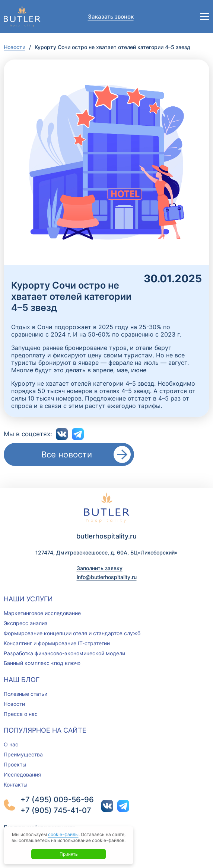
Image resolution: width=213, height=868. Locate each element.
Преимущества (23, 754)
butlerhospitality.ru (106, 536)
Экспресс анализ (26, 623)
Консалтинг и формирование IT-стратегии (57, 643)
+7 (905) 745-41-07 (56, 810)
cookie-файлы (63, 834)
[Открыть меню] (205, 16)
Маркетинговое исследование (42, 613)
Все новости (67, 454)
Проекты (15, 764)
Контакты (16, 785)
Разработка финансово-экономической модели (64, 653)
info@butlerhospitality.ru (107, 577)
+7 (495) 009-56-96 (57, 800)
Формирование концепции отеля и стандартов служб (72, 633)
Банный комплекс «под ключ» (42, 663)
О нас (11, 744)
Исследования (22, 774)
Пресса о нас (21, 714)
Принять (69, 854)
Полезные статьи (26, 694)
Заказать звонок (111, 17)
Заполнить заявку (100, 568)
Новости (15, 47)
